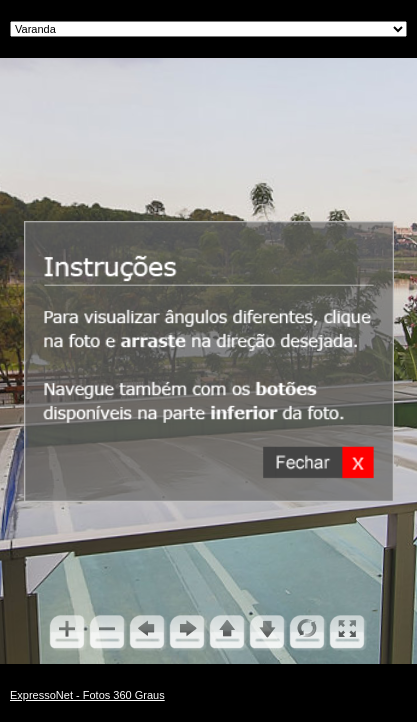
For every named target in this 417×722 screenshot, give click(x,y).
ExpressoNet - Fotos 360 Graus (87, 695)
